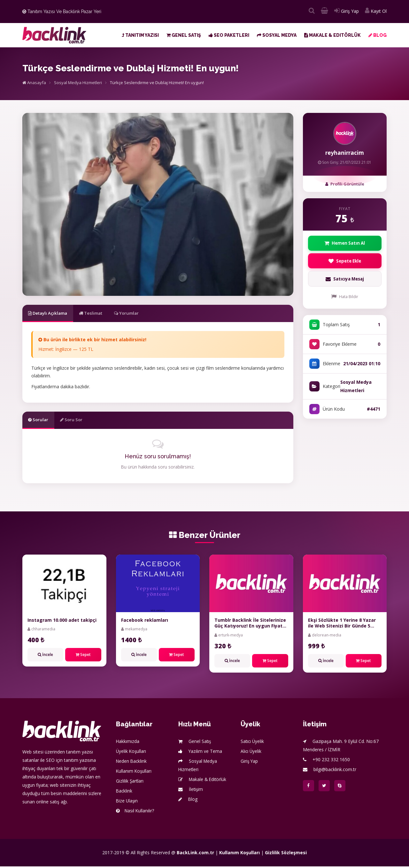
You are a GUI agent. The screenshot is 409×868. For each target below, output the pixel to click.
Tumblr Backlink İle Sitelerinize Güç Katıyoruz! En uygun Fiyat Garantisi (250, 628)
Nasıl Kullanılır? (135, 812)
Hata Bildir (345, 299)
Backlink (124, 792)
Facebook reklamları (145, 622)
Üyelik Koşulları (131, 753)
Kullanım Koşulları (134, 773)
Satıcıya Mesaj (345, 281)
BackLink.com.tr (195, 854)
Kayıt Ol (376, 11)
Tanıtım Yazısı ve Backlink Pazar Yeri (62, 12)
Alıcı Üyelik (251, 753)
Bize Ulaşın (127, 802)
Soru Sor (79, 421)
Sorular (41, 421)
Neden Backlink (132, 763)
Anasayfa (34, 83)
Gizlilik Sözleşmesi (286, 854)
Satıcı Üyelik (253, 743)
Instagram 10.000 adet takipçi (62, 622)
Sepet (83, 656)
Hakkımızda (128, 743)
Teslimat (101, 313)
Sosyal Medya (277, 35)
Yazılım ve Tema (200, 753)
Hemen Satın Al (345, 244)
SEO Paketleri (229, 35)
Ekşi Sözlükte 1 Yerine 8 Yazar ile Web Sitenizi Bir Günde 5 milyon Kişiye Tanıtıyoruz (342, 628)
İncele (45, 656)
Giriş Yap (347, 11)
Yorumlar (143, 313)
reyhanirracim (345, 153)
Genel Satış (184, 35)
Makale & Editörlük (332, 35)
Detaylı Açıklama (51, 313)
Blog (378, 35)
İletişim (191, 791)
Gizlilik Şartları (130, 782)
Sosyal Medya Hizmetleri (78, 83)
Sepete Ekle (345, 262)
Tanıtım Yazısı (140, 35)
